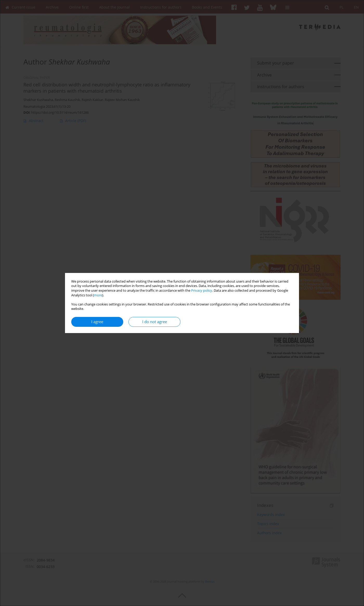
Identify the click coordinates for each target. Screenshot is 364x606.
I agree (97, 322)
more (98, 295)
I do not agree (155, 322)
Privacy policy (202, 291)
